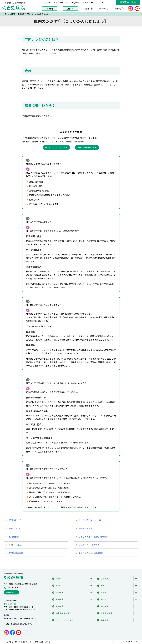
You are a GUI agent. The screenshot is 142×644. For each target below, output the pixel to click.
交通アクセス (105, 2)
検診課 (104, 599)
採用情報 (105, 620)
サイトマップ (12, 642)
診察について (15, 528)
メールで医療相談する (87, 147)
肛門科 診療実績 (16, 553)
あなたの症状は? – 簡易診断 (91, 553)
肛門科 (70, 8)
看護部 (104, 592)
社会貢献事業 (106, 613)
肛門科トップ (15, 520)
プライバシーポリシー (44, 642)
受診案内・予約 (128, 2)
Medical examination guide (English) (64, 2)
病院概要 (105, 579)
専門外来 (88, 8)
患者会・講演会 (63, 613)
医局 (103, 585)
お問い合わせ (89, 2)
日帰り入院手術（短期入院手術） (93, 537)
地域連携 (105, 606)
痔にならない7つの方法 (89, 545)
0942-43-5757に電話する (56, 147)
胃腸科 (50, 8)
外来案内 (104, 8)
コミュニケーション (65, 620)
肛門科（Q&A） (16, 545)
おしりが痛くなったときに (90, 520)
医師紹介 (119, 8)
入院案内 (60, 606)
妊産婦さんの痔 (86, 528)
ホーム (7, 14)
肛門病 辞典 (14, 537)
